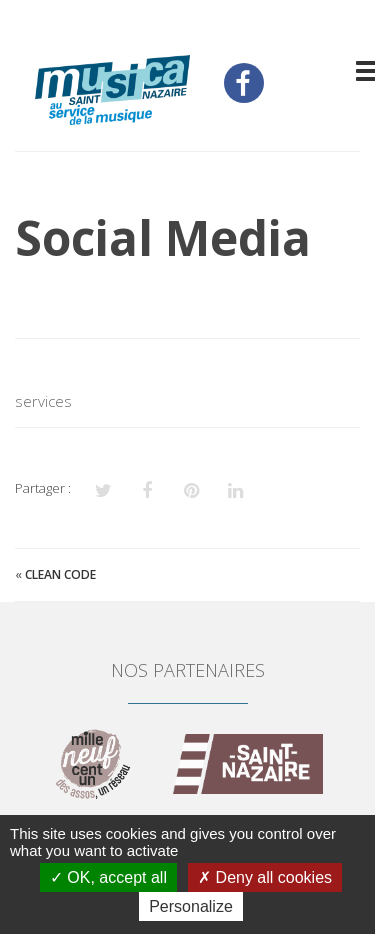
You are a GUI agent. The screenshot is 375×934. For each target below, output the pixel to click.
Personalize (191, 906)
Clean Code (60, 574)
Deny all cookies (265, 877)
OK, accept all (108, 877)
